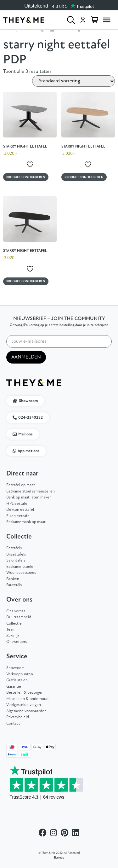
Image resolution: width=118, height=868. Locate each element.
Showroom (15, 668)
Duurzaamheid (19, 617)
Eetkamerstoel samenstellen (31, 491)
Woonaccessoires (21, 573)
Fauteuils (14, 585)
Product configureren (26, 177)
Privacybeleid (18, 717)
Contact (13, 723)
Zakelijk (13, 636)
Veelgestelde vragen (24, 705)
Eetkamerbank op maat (26, 522)
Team (11, 629)
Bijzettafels (16, 554)
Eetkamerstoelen (21, 567)
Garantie (14, 687)
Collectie (14, 623)
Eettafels (14, 548)
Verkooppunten (20, 674)
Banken (13, 579)
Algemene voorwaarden (26, 711)
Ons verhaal (16, 611)
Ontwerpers (17, 642)
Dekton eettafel (20, 510)
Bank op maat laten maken (29, 497)
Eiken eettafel (18, 516)
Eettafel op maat (21, 485)
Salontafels (16, 560)
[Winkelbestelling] (73, 81)
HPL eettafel (17, 504)
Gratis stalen (17, 680)
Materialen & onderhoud (27, 699)
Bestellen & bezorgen (25, 693)
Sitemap (59, 858)
